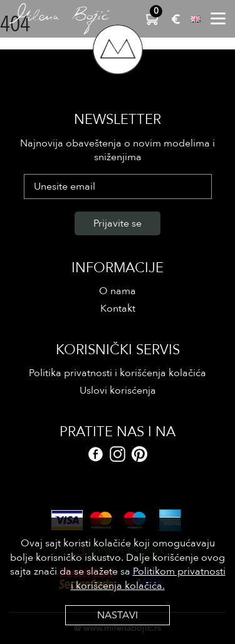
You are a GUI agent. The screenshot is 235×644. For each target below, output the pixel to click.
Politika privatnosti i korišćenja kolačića (118, 373)
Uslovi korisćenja (118, 391)
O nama (118, 291)
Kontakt (118, 309)
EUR (176, 19)
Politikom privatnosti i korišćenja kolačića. (148, 578)
